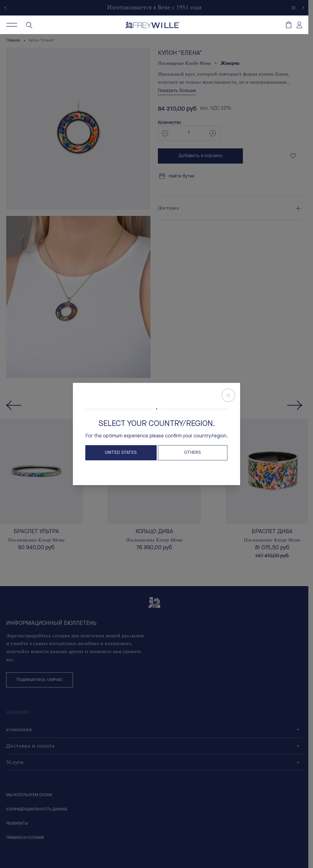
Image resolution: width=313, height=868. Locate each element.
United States (121, 453)
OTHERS (192, 453)
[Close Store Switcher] (228, 395)
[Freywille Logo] (153, 25)
